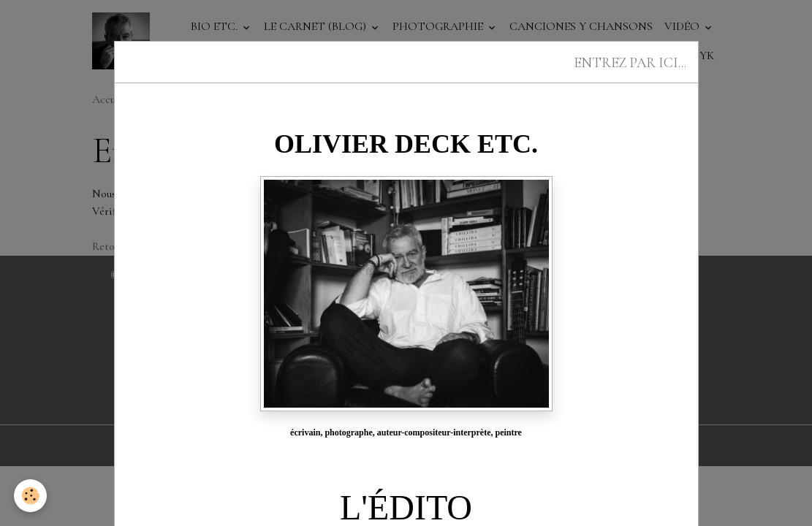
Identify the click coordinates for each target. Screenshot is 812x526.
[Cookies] (31, 496)
